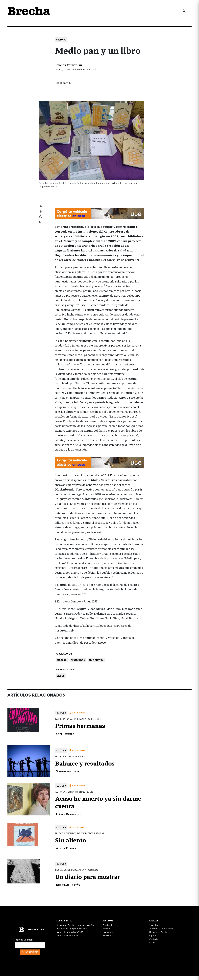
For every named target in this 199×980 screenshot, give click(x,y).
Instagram (108, 932)
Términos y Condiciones (161, 928)
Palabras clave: (65, 669)
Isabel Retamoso (68, 814)
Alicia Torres (66, 848)
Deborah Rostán (68, 885)
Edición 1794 (96, 660)
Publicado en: (64, 654)
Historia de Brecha (158, 932)
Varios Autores (68, 771)
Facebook (108, 925)
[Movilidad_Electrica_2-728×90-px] (99, 213)
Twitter (106, 928)
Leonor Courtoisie (69, 65)
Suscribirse (155, 925)
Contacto (154, 939)
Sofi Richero (65, 734)
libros (61, 676)
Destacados (78, 660)
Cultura (61, 40)
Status (152, 942)
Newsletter (108, 935)
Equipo (153, 935)
